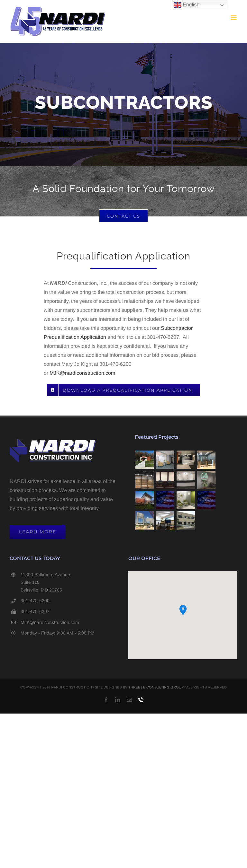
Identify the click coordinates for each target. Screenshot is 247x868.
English (187, 5)
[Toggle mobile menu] (234, 18)
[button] (183, 610)
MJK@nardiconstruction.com (82, 373)
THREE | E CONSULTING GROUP (156, 687)
